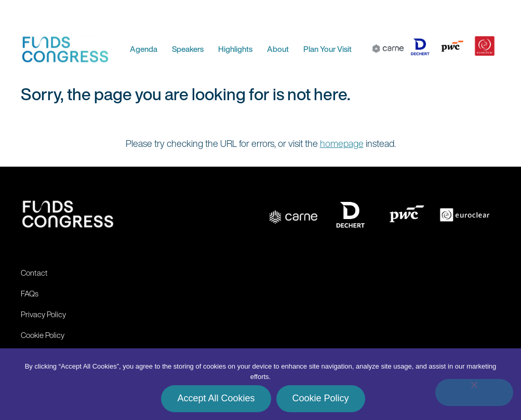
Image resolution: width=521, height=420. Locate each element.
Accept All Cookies (216, 398)
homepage (342, 143)
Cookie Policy (321, 398)
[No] (474, 392)
